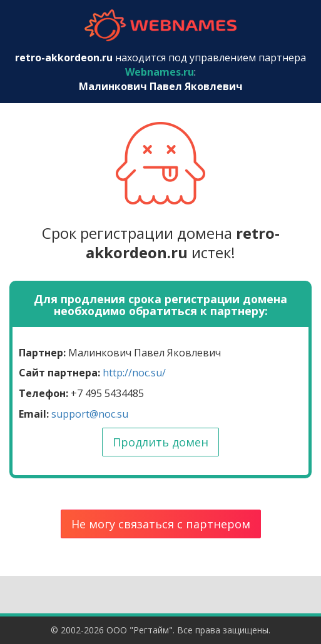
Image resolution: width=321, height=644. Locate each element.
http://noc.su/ (134, 373)
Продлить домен (160, 442)
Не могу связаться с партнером (161, 524)
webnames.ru (161, 25)
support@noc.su (90, 414)
